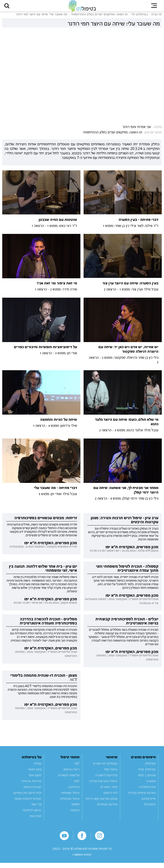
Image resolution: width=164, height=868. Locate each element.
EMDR (76, 808)
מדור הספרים (109, 790)
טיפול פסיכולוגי (70, 802)
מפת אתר (35, 819)
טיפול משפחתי (70, 796)
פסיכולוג (150, 767)
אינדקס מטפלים (107, 808)
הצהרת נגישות (32, 790)
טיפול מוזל (111, 773)
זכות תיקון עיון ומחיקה (27, 796)
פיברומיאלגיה (147, 790)
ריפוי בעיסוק (72, 773)
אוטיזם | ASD (147, 779)
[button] (9, 7)
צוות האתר (35, 773)
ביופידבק (74, 790)
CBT (77, 767)
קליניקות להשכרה (106, 779)
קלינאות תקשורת (69, 779)
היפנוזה (75, 814)
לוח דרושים (110, 796)
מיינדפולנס (149, 802)
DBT (77, 784)
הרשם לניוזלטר (32, 814)
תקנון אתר (35, 779)
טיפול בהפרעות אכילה (103, 784)
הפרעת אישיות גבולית (142, 796)
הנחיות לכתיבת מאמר (28, 802)
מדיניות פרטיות (32, 784)
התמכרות (150, 808)
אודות (38, 767)
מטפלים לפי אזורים (105, 767)
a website (82, 859)
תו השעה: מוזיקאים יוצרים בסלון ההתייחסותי (113, 136)
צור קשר (36, 808)
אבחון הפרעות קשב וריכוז (102, 802)
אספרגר (151, 784)
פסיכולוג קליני (147, 773)
